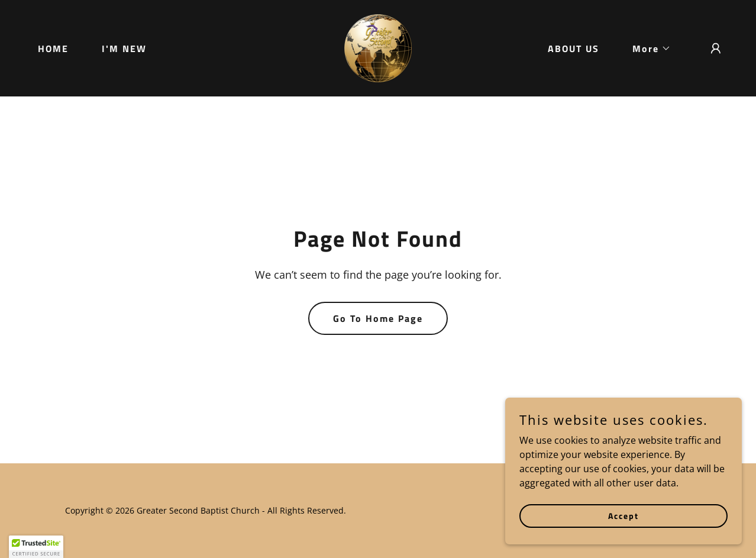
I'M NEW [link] (124, 49)
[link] (378, 47)
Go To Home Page (378, 318)
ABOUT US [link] (574, 49)
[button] (647, 49)
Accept (623, 516)
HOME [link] (53, 49)
